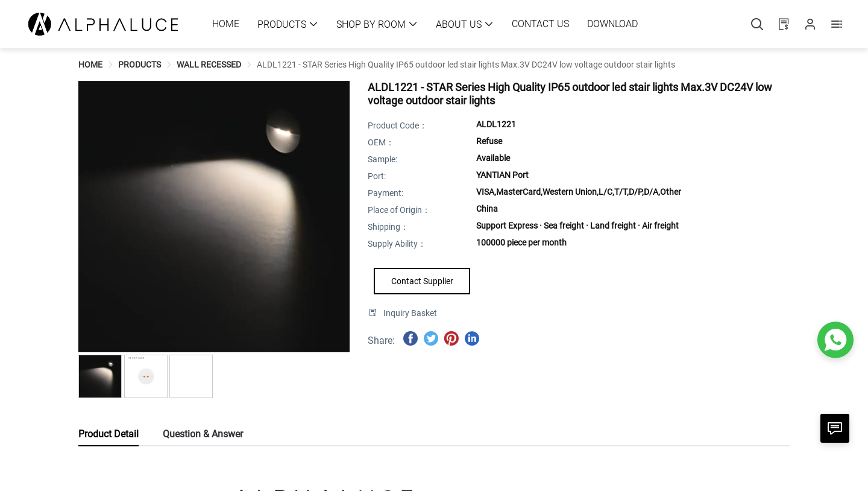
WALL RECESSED (209, 65)
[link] (90, 65)
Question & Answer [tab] (203, 434)
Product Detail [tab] (108, 434)
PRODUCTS (140, 65)
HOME (90, 65)
